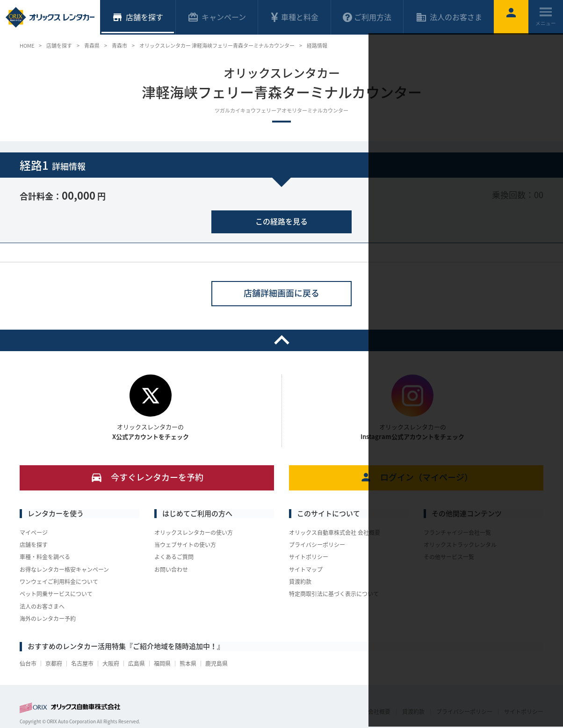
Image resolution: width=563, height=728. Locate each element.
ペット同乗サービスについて (56, 594)
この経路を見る (281, 221)
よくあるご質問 (174, 557)
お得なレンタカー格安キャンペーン (64, 569)
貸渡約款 (300, 582)
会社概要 (379, 712)
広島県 (137, 663)
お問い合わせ (171, 569)
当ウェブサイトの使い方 (185, 545)
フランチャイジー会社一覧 (457, 533)
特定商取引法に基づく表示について (334, 594)
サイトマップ (306, 569)
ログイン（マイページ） (416, 477)
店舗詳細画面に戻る (281, 293)
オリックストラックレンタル (460, 545)
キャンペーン (217, 17)
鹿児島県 (217, 663)
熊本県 (188, 663)
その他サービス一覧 (449, 557)
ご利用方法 (367, 17)
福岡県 (162, 663)
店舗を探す (34, 545)
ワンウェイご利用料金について (59, 582)
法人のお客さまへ (42, 606)
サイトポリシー (309, 557)
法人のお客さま (449, 17)
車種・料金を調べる (45, 557)
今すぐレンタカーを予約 (147, 477)
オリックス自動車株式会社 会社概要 (335, 533)
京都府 (54, 663)
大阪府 (111, 663)
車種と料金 (294, 17)
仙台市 (28, 663)
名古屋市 (82, 663)
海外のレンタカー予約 (48, 619)
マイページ (34, 533)
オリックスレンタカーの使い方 (194, 533)
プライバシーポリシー (317, 545)
